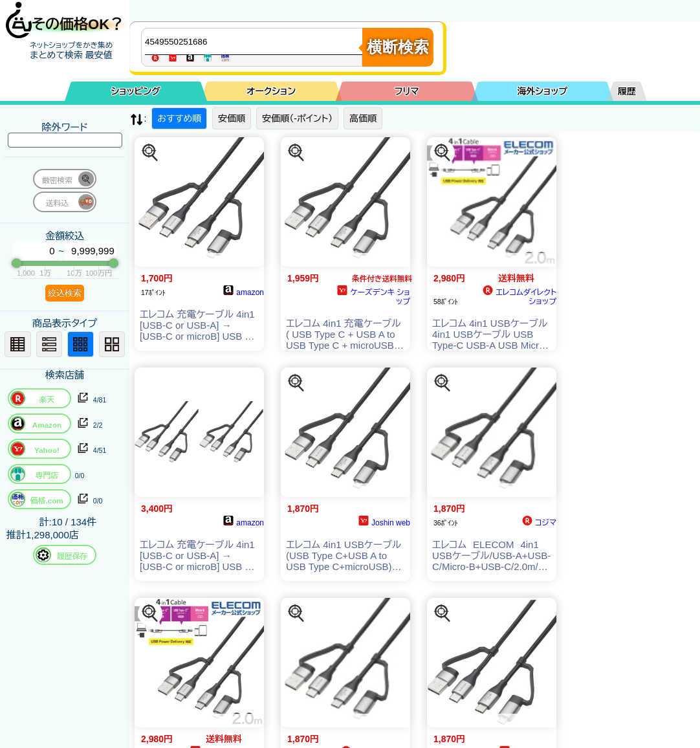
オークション (271, 91)
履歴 (627, 91)
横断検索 (398, 47)
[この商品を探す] (150, 153)
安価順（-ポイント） (297, 118)
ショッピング (136, 91)
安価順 (232, 118)
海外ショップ (542, 91)
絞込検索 (65, 293)
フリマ (407, 91)
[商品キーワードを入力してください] (255, 41)
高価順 (363, 118)
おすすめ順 (179, 118)
